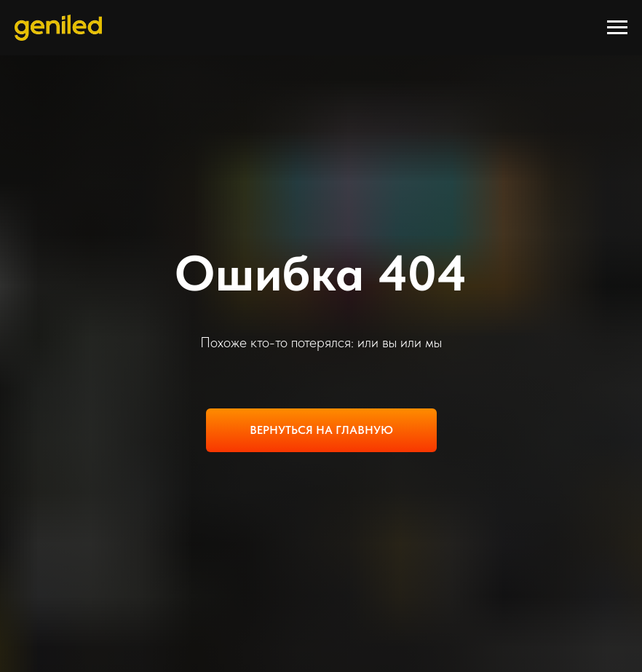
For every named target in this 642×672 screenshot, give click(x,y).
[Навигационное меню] (617, 28)
